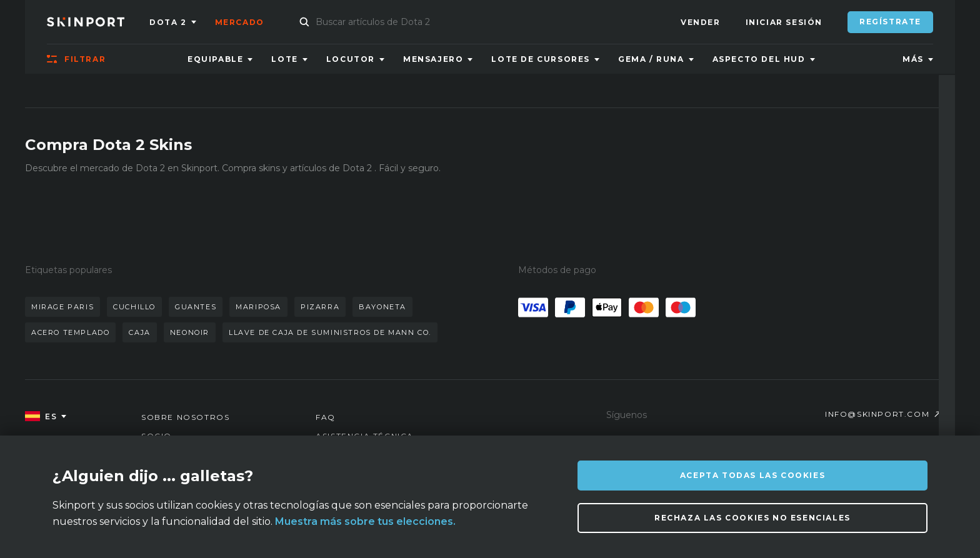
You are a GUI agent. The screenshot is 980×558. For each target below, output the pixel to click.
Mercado (240, 22)
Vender (701, 22)
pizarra (320, 307)
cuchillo (134, 307)
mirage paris (62, 307)
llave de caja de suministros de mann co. (330, 332)
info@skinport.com (877, 414)
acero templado (70, 332)
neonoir (190, 332)
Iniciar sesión (784, 22)
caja (139, 332)
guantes (196, 307)
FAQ (326, 417)
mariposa (258, 307)
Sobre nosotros (185, 417)
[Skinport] (98, 22)
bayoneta (382, 307)
